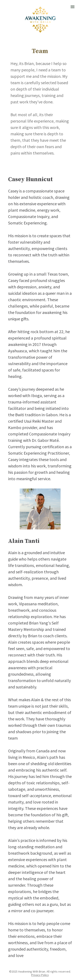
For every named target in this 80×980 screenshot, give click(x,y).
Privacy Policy (40, 975)
